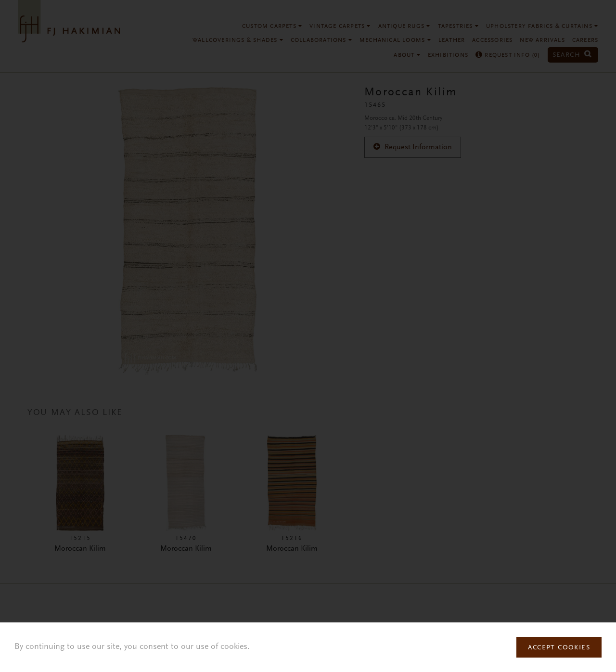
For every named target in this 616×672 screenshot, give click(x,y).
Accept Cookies (559, 648)
